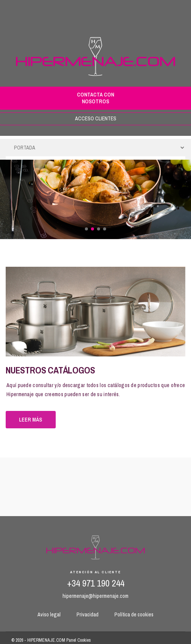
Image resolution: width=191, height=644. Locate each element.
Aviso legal (49, 614)
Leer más (31, 420)
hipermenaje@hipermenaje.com (95, 596)
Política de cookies (134, 614)
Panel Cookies (79, 640)
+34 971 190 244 (96, 583)
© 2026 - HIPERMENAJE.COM (39, 640)
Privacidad (88, 614)
